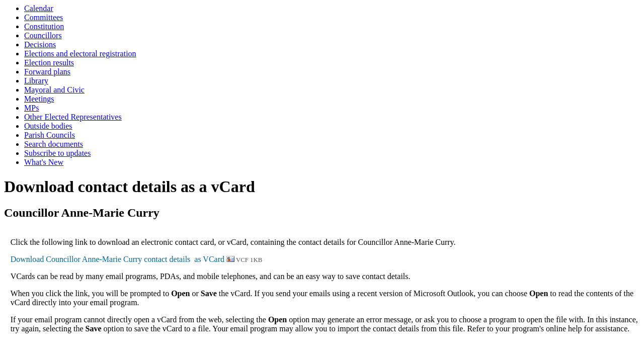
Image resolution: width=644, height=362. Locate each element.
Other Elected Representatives (73, 117)
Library (36, 81)
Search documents (54, 144)
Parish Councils (50, 135)
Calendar (39, 8)
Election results (49, 63)
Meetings (39, 99)
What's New (44, 162)
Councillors (43, 35)
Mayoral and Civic (54, 90)
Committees (44, 17)
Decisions (40, 44)
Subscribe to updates (57, 153)
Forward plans (47, 72)
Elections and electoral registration (80, 54)
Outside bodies (48, 126)
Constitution (44, 26)
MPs (31, 108)
